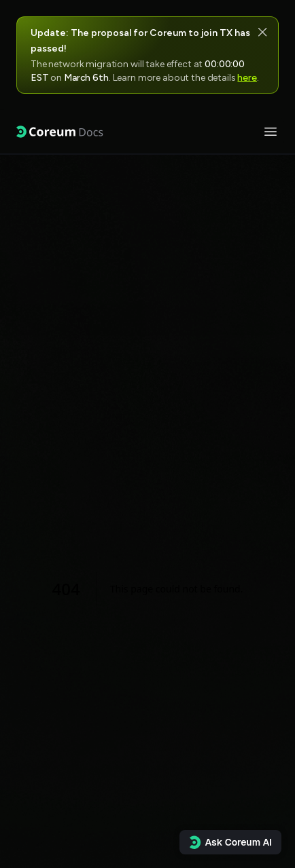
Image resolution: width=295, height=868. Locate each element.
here (247, 78)
